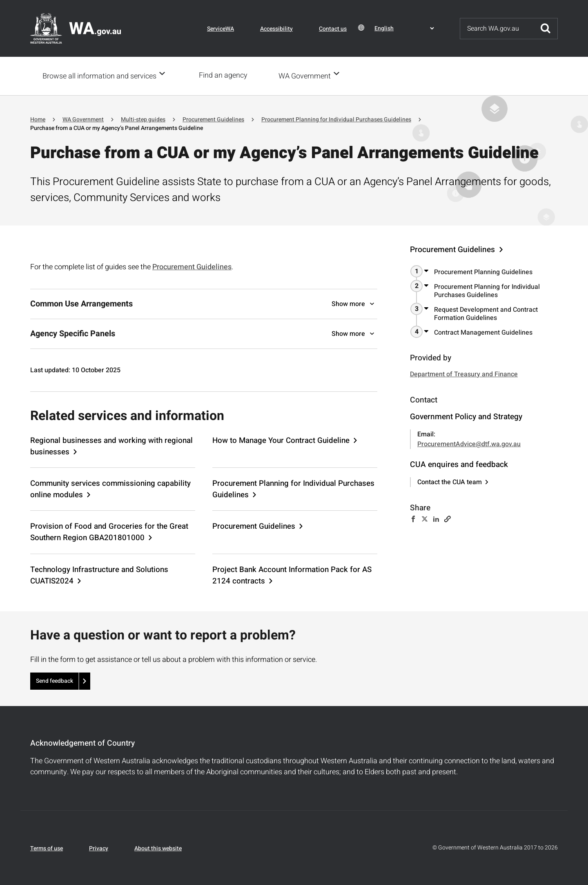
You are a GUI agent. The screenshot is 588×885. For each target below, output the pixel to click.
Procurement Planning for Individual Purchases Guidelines (336, 119)
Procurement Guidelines (213, 119)
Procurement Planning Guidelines (483, 271)
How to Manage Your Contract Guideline (281, 440)
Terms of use (47, 848)
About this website (158, 848)
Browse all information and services (99, 76)
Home (38, 119)
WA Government (307, 76)
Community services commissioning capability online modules (110, 488)
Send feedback (55, 680)
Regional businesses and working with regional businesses (111, 445)
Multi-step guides (143, 119)
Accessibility (276, 29)
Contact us (333, 29)
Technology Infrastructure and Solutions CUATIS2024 (99, 574)
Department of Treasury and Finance (464, 373)
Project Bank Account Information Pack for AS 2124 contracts (292, 574)
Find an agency (226, 75)
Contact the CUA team (450, 481)
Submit (546, 29)
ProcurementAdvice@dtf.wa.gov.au (469, 443)
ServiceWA (220, 29)
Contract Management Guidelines (483, 332)
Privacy (99, 848)
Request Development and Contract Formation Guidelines (486, 313)
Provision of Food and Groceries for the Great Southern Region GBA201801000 (109, 531)
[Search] (497, 29)
